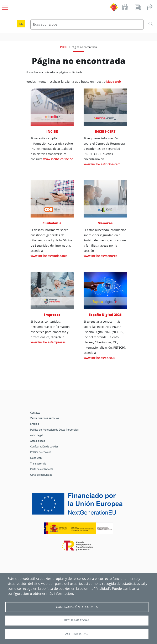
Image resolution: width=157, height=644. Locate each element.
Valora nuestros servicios (45, 418)
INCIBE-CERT (105, 131)
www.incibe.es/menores (100, 256)
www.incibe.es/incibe (58, 159)
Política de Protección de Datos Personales (54, 430)
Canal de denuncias (41, 475)
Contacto (35, 413)
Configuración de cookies (44, 446)
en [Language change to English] (21, 24)
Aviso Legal (36, 435)
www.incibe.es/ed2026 (99, 358)
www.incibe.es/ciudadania (49, 256)
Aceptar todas (77, 634)
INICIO (64, 47)
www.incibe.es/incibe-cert (102, 164)
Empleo (35, 424)
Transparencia (38, 463)
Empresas (52, 315)
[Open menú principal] (4, 6)
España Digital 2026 (105, 315)
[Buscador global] (87, 25)
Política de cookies (41, 452)
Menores (105, 223)
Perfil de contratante (42, 469)
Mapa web (114, 82)
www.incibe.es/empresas (48, 342)
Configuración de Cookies (77, 607)
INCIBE (52, 131)
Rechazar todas (77, 620)
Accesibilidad (38, 441)
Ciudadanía (52, 223)
